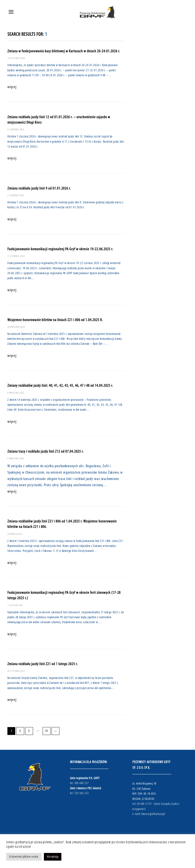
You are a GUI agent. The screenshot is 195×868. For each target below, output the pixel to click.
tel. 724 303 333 (79, 793)
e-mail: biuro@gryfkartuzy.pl (149, 814)
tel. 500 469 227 (79, 783)
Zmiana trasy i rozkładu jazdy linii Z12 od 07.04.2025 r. (45, 452)
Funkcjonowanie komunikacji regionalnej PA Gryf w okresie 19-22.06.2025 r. (60, 249)
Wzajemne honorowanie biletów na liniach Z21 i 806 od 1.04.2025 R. (55, 320)
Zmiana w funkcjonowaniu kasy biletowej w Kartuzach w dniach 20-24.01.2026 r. (64, 51)
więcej (12, 87)
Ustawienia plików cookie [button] (24, 857)
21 (47, 731)
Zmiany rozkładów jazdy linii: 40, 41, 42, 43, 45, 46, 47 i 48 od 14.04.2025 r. (60, 386)
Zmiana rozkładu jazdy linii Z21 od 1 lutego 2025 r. (43, 664)
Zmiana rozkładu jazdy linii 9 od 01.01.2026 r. (39, 189)
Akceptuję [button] (53, 857)
